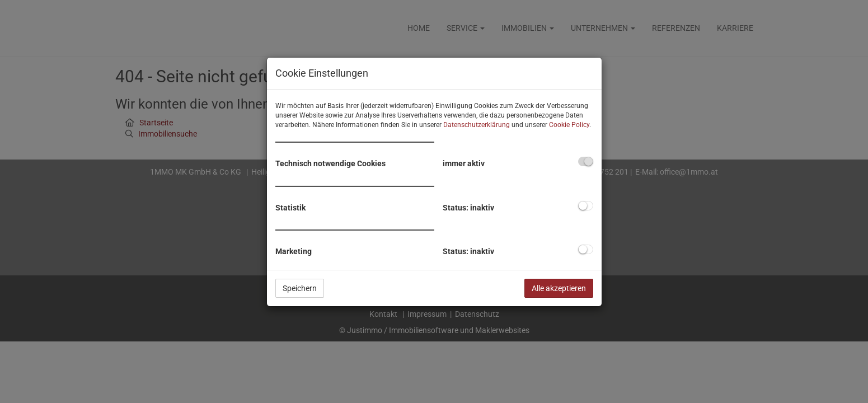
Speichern (300, 288)
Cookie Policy (569, 125)
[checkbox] (586, 161)
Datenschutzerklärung (477, 125)
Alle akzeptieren (559, 288)
